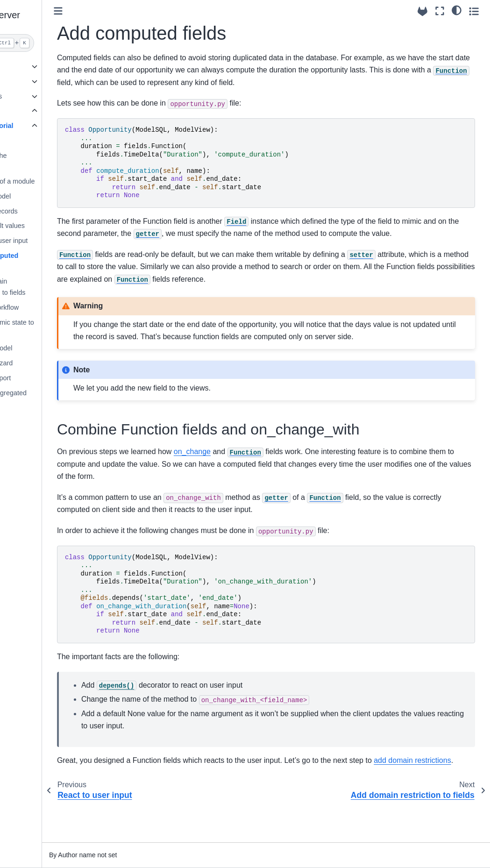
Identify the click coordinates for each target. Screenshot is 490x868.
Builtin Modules (35, 96)
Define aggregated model (55, 398)
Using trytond (32, 66)
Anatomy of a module (59, 181)
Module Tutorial (44, 126)
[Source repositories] (423, 11)
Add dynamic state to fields (58, 328)
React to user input (55, 241)
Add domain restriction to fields (54, 287)
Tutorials (26, 111)
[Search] (49, 43)
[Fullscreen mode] (440, 11)
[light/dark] (457, 10)
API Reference (34, 81)
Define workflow (51, 307)
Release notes (34, 419)
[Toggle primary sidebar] (114, 11)
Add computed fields (51, 261)
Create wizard (48, 363)
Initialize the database (45, 161)
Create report (47, 378)
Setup (36, 141)
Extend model (48, 348)
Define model (47, 196)
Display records (50, 211)
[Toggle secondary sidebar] (474, 11)
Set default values (54, 226)
